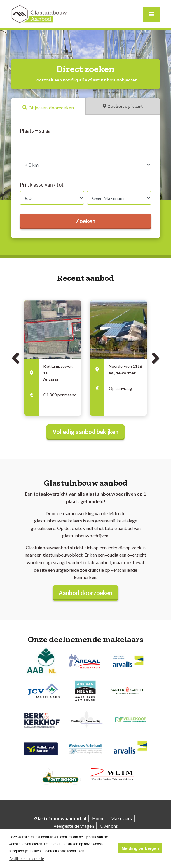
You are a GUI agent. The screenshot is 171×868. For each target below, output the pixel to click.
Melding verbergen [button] (140, 848)
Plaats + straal (36, 130)
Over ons (109, 826)
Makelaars (121, 818)
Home (98, 818)
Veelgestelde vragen (74, 826)
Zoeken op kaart (125, 106)
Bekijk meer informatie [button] (27, 859)
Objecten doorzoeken (52, 108)
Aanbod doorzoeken (85, 593)
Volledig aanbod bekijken (85, 432)
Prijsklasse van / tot (42, 184)
